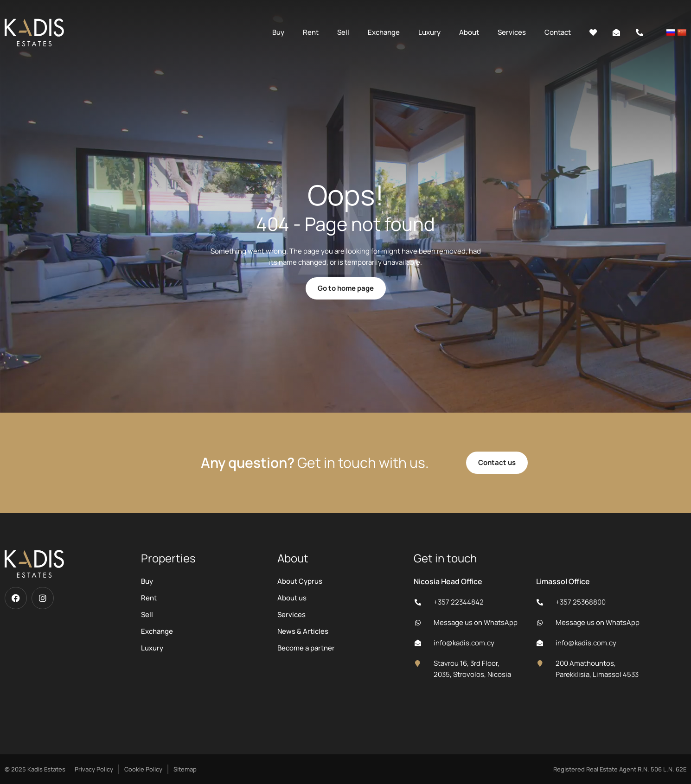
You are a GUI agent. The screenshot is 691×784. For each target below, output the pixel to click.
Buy (278, 32)
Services (512, 32)
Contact (558, 32)
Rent (311, 32)
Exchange (384, 32)
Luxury (429, 32)
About (469, 32)
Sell (343, 32)
